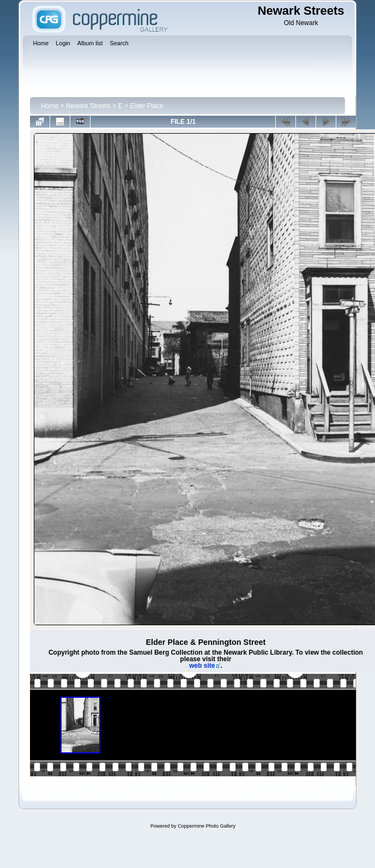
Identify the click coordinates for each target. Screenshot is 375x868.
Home (50, 106)
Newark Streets (88, 106)
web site (202, 666)
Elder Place (147, 106)
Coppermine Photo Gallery (207, 826)
